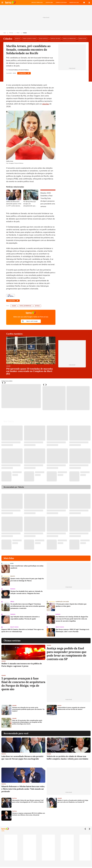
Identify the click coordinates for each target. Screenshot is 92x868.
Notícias (11, 33)
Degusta (13, 576)
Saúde (12, 563)
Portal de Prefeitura (25, 306)
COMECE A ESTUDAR (61, 3)
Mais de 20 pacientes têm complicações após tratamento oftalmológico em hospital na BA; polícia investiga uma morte (27, 722)
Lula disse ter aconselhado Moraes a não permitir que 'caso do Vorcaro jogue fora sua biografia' (22, 758)
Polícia (59, 706)
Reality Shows (14, 627)
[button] (31, 321)
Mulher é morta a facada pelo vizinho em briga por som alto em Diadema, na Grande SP (73, 801)
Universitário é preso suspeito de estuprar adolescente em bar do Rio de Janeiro (71, 708)
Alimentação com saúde (62, 602)
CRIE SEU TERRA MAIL (37, 3)
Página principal (10, 3)
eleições (46, 104)
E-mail (84, 3)
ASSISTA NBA (49, 3)
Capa (5, 33)
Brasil (18, 33)
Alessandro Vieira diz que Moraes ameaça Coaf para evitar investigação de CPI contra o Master (28, 801)
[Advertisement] (60, 723)
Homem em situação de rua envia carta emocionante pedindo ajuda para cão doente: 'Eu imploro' (28, 709)
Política (4, 754)
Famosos (13, 589)
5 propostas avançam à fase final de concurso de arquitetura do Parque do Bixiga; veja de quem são (23, 684)
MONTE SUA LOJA (74, 3)
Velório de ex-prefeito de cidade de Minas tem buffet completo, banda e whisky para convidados (67, 758)
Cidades (25, 33)
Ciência (12, 602)
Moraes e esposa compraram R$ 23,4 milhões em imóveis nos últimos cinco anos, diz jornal (29, 814)
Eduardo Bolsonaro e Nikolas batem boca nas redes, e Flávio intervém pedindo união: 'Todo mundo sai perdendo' (23, 789)
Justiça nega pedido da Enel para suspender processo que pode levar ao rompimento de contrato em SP (67, 654)
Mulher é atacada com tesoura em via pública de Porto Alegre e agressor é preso (22, 665)
